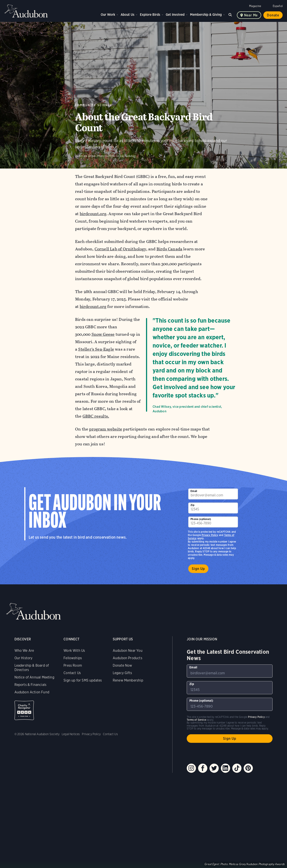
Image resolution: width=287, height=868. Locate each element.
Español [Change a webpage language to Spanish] (278, 6)
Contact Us (72, 673)
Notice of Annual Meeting (34, 677)
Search (231, 14)
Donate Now (122, 665)
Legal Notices (71, 734)
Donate (273, 15)
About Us (128, 15)
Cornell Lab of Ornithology (120, 249)
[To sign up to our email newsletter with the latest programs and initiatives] (213, 494)
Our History (24, 658)
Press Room (73, 665)
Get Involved (175, 15)
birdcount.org (93, 214)
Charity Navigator (24, 710)
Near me (251, 15)
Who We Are (24, 651)
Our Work (108, 15)
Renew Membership (128, 680)
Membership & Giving (206, 15)
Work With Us (74, 651)
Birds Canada (169, 249)
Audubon (26, 11)
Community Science (94, 105)
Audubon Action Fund (32, 692)
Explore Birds (150, 15)
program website (106, 429)
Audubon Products (128, 658)
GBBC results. (96, 416)
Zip (192, 505)
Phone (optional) (201, 519)
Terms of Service (196, 720)
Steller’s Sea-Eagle (96, 349)
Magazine (255, 6)
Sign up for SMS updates (83, 680)
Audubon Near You (128, 651)
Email (194, 491)
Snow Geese (103, 334)
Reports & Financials (31, 685)
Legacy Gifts (122, 673)
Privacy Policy (210, 535)
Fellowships (73, 658)
